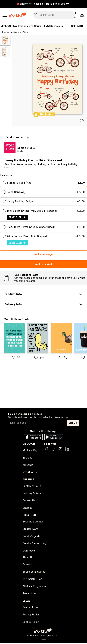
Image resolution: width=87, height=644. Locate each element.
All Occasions (55, 26)
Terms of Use (31, 609)
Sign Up (73, 423)
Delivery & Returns (34, 494)
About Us (28, 558)
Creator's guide (32, 537)
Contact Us (29, 501)
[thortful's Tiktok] (54, 451)
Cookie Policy (31, 623)
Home (5, 32)
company (29, 551)
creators (29, 516)
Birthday (14, 26)
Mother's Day (8, 26)
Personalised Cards (30, 26)
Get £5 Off (77, 26)
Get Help (29, 480)
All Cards (28, 465)
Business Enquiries (34, 573)
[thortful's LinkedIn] (67, 451)
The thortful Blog (33, 580)
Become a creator (33, 522)
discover (29, 444)
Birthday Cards (16, 32)
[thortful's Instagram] (60, 451)
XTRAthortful (30, 473)
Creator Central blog (34, 544)
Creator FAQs (30, 530)
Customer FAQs (32, 486)
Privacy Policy (31, 616)
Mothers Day (30, 451)
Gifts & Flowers (44, 26)
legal (26, 602)
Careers (27, 565)
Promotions (30, 595)
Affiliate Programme (35, 587)
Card (26, 32)
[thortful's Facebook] (47, 451)
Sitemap (28, 508)
